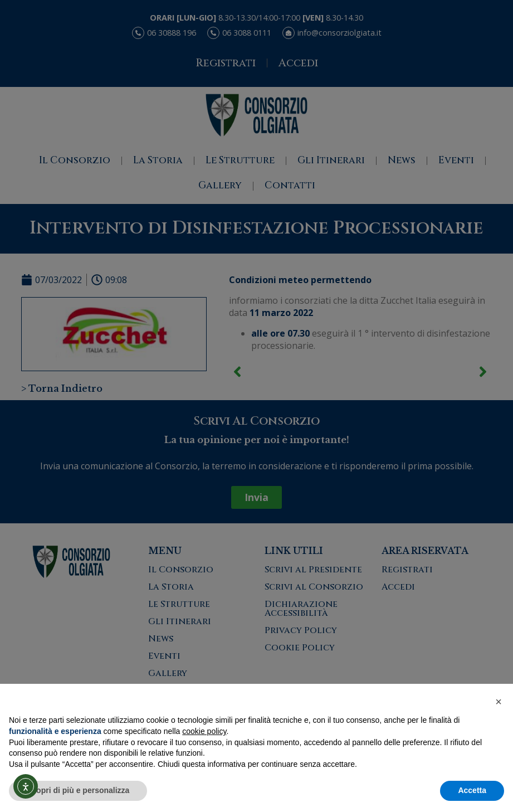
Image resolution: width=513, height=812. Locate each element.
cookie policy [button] (204, 731)
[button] (499, 702)
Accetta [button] (472, 790)
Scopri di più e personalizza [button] (78, 790)
